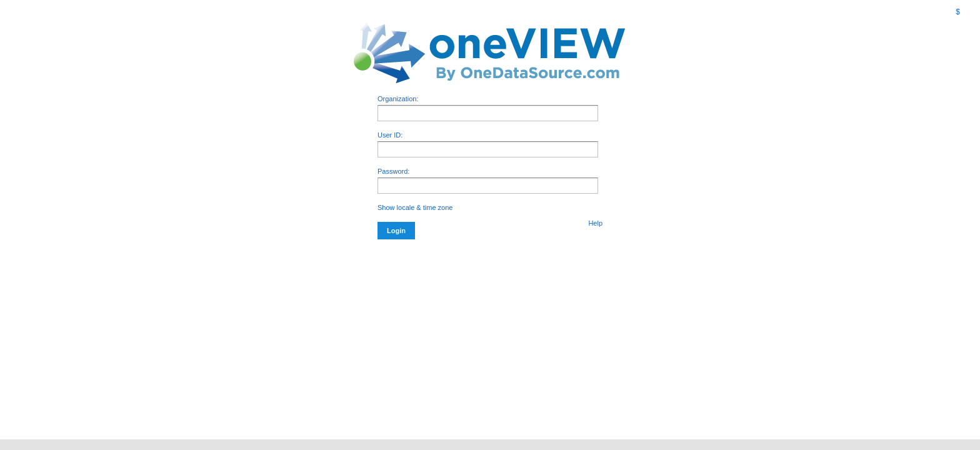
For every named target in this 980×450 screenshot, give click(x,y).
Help (595, 223)
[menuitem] (943, 4)
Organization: (488, 108)
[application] (488, 186)
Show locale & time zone (415, 207)
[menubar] (950, 12)
